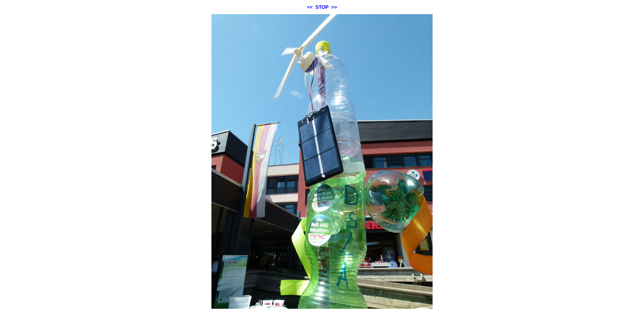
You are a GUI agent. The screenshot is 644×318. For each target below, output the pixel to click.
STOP (322, 7)
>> (334, 7)
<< (310, 7)
